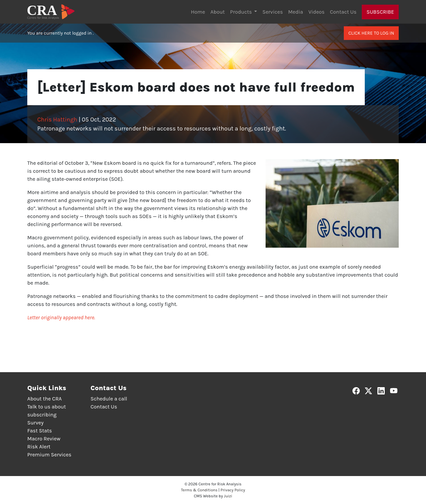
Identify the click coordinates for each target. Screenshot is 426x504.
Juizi (228, 496)
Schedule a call (109, 399)
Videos (317, 12)
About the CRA (44, 399)
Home (198, 12)
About (217, 12)
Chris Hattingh (57, 120)
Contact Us (343, 12)
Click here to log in (371, 33)
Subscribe (380, 12)
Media (296, 12)
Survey (35, 423)
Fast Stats (40, 431)
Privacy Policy (233, 490)
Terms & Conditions (199, 490)
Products (241, 12)
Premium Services (49, 455)
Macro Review (44, 439)
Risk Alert (39, 447)
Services (272, 12)
